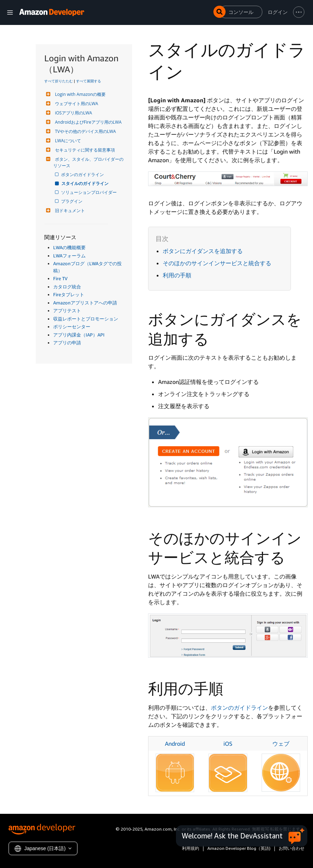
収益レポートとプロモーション (86, 319)
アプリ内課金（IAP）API (79, 335)
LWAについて (67, 141)
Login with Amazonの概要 (79, 94)
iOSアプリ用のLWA (73, 113)
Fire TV (60, 278)
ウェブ (281, 744)
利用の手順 (177, 275)
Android (175, 744)
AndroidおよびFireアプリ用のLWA (87, 122)
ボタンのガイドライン (83, 174)
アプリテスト (67, 310)
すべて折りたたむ (59, 81)
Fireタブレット (69, 294)
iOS (228, 744)
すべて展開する (89, 81)
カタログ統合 (67, 287)
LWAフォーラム (69, 256)
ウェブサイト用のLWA (76, 104)
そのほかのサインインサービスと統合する (217, 263)
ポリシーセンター (72, 327)
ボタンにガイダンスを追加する (203, 251)
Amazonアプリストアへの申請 (85, 303)
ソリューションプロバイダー (89, 192)
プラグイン (72, 201)
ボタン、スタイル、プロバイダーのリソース (88, 162)
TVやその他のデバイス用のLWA (85, 131)
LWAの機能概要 (69, 247)
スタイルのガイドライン (85, 183)
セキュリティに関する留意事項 (84, 150)
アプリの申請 (67, 343)
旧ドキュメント (69, 210)
